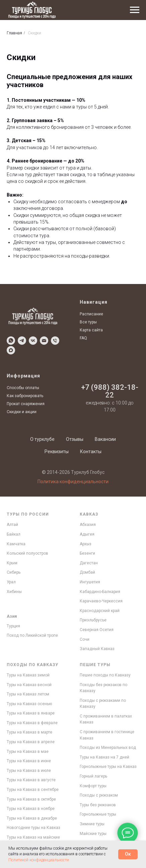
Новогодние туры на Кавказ (33, 828)
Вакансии (105, 439)
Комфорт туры (93, 786)
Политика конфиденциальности (73, 482)
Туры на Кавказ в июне (29, 761)
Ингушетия (90, 582)
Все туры (88, 322)
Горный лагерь (93, 776)
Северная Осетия (97, 630)
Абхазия (88, 525)
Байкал (14, 534)
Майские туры (93, 834)
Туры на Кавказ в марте (29, 732)
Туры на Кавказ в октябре (31, 799)
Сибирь (14, 572)
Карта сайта (91, 330)
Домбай (87, 572)
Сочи (85, 639)
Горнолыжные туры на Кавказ (108, 767)
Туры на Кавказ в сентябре (33, 790)
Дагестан (89, 563)
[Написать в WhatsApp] (11, 341)
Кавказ (89, 514)
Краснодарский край (100, 611)
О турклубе (42, 439)
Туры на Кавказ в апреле (31, 742)
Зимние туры (92, 824)
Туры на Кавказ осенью (29, 704)
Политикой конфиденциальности (39, 860)
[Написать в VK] (33, 341)
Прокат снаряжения (26, 404)
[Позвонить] (55, 341)
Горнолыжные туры (98, 814)
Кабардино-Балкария (100, 592)
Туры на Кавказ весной (29, 685)
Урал (11, 582)
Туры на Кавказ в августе (31, 780)
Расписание (91, 314)
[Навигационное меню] (135, 10)
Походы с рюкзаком (99, 795)
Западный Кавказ (97, 649)
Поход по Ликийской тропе (32, 635)
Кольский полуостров (27, 553)
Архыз (86, 544)
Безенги (87, 553)
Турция (13, 626)
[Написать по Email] (44, 341)
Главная (14, 33)
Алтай (12, 525)
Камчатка (16, 544)
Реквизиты (57, 452)
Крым (12, 563)
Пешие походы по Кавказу (105, 675)
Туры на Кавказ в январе (31, 713)
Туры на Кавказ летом (28, 694)
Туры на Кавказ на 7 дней (104, 757)
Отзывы (75, 439)
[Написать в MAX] (11, 350)
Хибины (14, 592)
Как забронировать (25, 396)
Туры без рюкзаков (98, 805)
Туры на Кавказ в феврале (32, 723)
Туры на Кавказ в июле (29, 771)
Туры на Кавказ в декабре (32, 818)
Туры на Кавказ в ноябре (31, 809)
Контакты (91, 452)
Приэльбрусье (93, 620)
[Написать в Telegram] (22, 341)
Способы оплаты (23, 388)
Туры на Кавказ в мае (28, 752)
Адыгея (87, 534)
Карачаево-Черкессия (101, 601)
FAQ (83, 338)
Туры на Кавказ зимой (28, 675)
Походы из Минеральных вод (108, 748)
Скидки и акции (22, 412)
